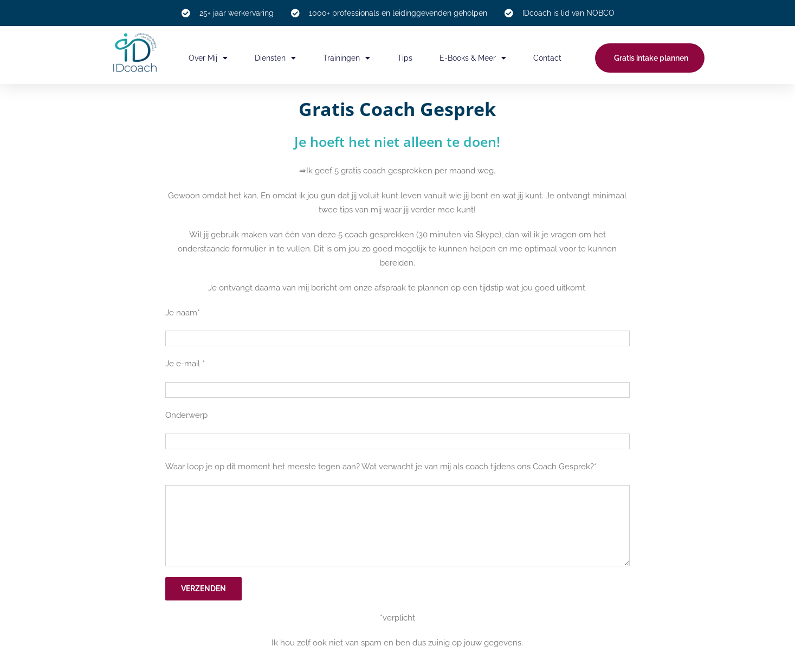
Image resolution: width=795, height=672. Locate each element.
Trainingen (347, 58)
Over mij (208, 58)
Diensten (275, 58)
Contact (547, 58)
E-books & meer (473, 58)
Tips (405, 58)
